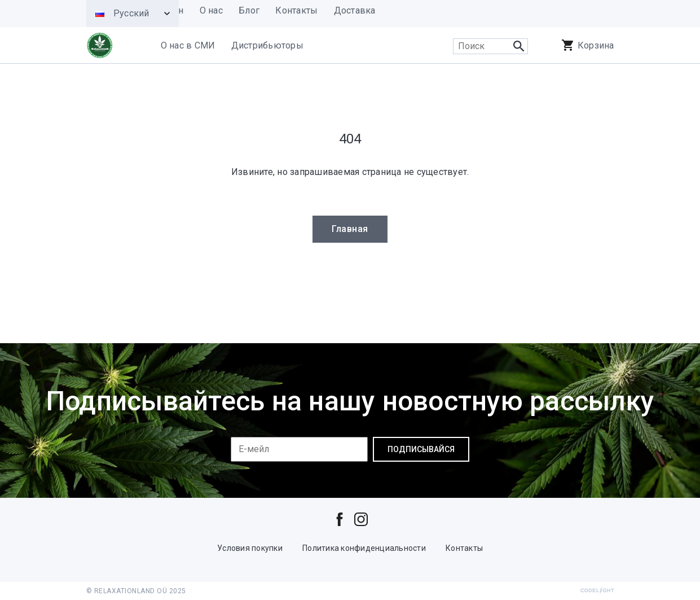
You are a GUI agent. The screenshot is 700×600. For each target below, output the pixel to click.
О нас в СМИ (188, 45)
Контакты (464, 548)
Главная (350, 229)
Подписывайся (421, 449)
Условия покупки (250, 548)
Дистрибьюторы (267, 45)
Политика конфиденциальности (364, 548)
